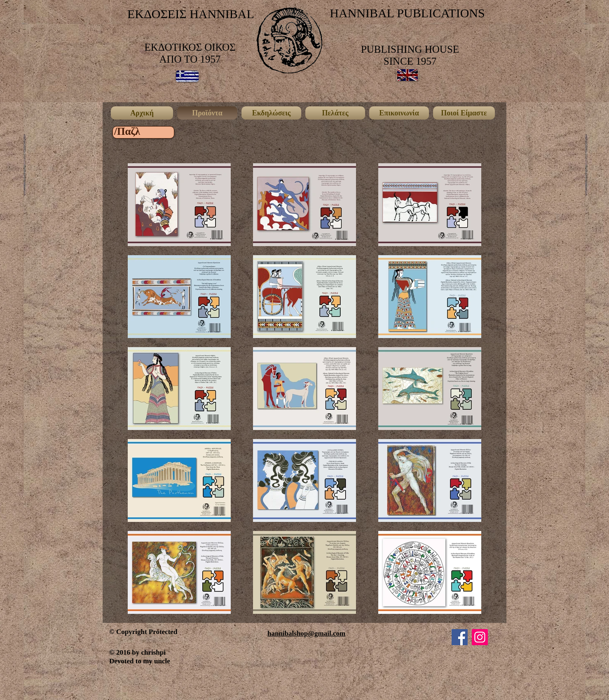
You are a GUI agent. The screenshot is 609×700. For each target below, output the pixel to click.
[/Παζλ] (127, 131)
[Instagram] (480, 637)
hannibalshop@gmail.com (306, 633)
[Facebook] (460, 637)
